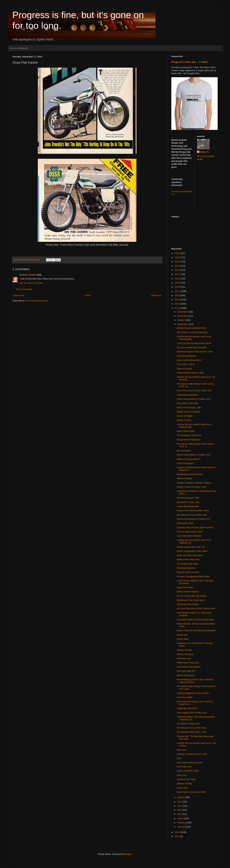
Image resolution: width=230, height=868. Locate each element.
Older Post (156, 295)
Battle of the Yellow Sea (188, 559)
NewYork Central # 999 (188, 498)
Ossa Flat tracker (185, 587)
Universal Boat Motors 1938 (190, 373)
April (180, 814)
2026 (177, 253)
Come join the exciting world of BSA (194, 343)
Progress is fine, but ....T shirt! (189, 62)
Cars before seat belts (187, 403)
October (181, 320)
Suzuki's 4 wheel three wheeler (192, 347)
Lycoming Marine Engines (189, 536)
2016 (177, 295)
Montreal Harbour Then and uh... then (195, 352)
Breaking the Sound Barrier (190, 474)
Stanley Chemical (185, 654)
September (183, 324)
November (182, 316)
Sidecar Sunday (184, 369)
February (182, 823)
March (181, 818)
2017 (177, 291)
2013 (177, 308)
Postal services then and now (191, 547)
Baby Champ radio (186, 431)
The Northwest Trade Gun (189, 435)
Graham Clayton (28, 275)
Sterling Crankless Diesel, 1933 (192, 754)
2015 (177, 300)
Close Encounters (185, 463)
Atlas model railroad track (189, 360)
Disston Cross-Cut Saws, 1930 (191, 487)
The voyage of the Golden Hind (192, 713)
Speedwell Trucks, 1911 (188, 502)
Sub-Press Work (185, 697)
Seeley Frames (184, 420)
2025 (177, 257)
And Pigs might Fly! (186, 671)
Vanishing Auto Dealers (188, 604)
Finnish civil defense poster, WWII (193, 511)
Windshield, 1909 (185, 523)
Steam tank (182, 635)
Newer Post (19, 295)
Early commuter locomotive (190, 555)
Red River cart (184, 658)
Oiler (179, 758)
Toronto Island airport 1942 (190, 532)
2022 (177, 270)
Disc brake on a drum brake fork (192, 332)
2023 (177, 266)
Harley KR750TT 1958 (187, 771)
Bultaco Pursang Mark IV (189, 459)
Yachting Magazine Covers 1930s (193, 693)
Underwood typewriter (187, 395)
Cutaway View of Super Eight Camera (195, 528)
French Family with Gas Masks (191, 596)
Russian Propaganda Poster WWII (193, 576)
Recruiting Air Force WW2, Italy (192, 515)
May (180, 810)
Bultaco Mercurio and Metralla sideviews (196, 631)
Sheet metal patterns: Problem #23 (193, 399)
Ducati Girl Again (185, 416)
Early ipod (182, 775)
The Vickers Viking (186, 364)
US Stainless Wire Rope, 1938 (191, 732)
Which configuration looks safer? (192, 551)
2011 (177, 836)
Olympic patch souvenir (188, 572)
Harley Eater (183, 639)
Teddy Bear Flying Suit (188, 663)
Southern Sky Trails (186, 779)
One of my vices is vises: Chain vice (194, 391)
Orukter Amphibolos (186, 356)
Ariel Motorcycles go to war (190, 763)
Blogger (128, 854)
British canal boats (186, 675)
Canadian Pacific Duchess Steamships (195, 620)
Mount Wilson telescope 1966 (191, 792)
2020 (177, 279)
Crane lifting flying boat (188, 506)
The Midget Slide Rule (187, 564)
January (181, 827)
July (179, 802)
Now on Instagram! (19, 48)
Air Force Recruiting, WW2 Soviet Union (196, 608)
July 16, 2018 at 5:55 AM (31, 283)
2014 (177, 304)
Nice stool (181, 750)
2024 (177, 262)
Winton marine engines (188, 592)
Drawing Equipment (186, 568)
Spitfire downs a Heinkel (188, 412)
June (180, 806)
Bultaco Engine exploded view (191, 328)
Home (88, 295)
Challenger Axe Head (187, 708)
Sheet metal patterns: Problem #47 (193, 519)
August (181, 797)
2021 (177, 274)
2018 (177, 287)
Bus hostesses (184, 451)
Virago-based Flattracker (189, 440)
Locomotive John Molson (189, 667)
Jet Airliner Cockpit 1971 (188, 724)
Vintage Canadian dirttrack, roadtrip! (194, 483)
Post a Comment (24, 289)
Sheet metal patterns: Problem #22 (193, 455)
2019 (177, 283)
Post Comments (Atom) (37, 301)
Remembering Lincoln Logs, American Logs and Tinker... (195, 681)
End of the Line (184, 767)
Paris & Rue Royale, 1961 (189, 408)
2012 (177, 832)
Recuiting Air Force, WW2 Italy (191, 728)
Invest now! (182, 788)
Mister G (204, 152)
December (182, 312)
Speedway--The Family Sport (191, 600)
